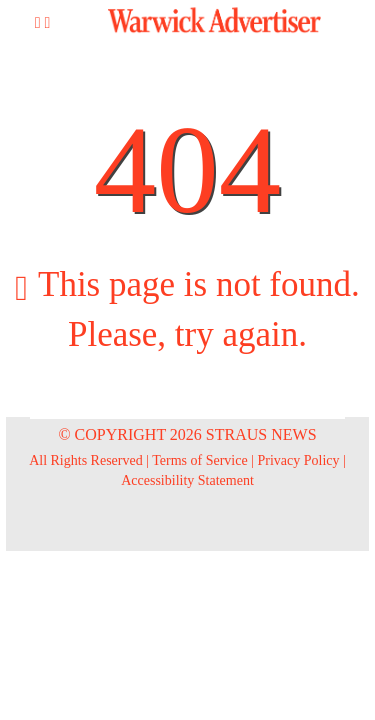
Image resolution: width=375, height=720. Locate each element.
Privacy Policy (299, 460)
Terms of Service (199, 460)
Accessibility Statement (187, 480)
